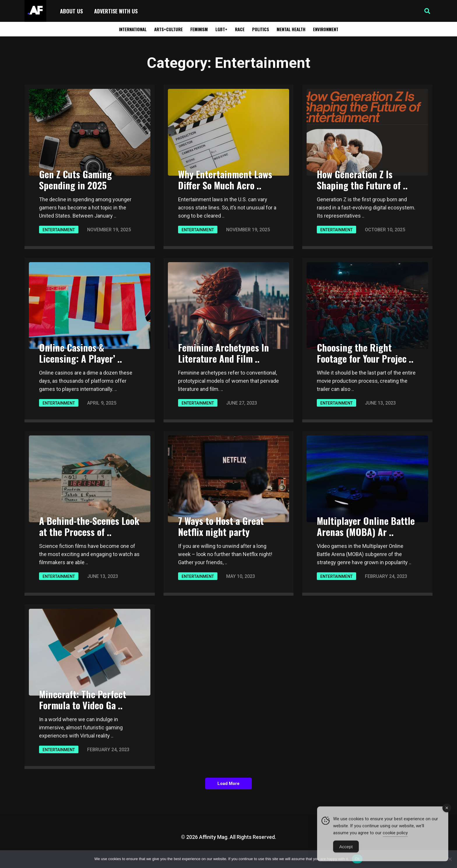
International (133, 29)
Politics (261, 29)
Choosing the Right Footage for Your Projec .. (365, 353)
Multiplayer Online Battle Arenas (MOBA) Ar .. (366, 526)
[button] (427, 11)
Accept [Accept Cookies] (346, 855)
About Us (71, 11)
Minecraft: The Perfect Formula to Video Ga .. (83, 699)
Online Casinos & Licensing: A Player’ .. (81, 353)
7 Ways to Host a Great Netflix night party (221, 526)
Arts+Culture (168, 29)
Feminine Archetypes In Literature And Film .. (224, 353)
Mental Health (291, 29)
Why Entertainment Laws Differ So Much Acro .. (225, 180)
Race (240, 29)
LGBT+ (221, 29)
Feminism (199, 29)
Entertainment (59, 230)
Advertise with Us (116, 11)
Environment (326, 29)
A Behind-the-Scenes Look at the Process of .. (89, 526)
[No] (450, 859)
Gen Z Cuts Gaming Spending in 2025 (75, 180)
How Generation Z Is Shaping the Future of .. (362, 180)
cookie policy (395, 841)
